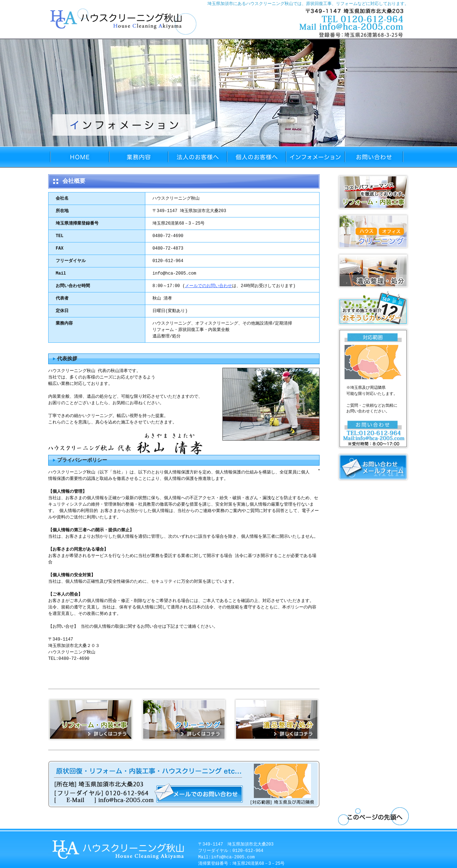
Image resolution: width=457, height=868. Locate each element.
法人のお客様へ (197, 157)
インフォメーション (315, 157)
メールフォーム (198, 793)
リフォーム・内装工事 (91, 719)
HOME (79, 157)
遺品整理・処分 (373, 270)
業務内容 (138, 157)
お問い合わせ (374, 157)
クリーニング (184, 719)
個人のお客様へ (256, 157)
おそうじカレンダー (373, 309)
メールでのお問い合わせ (209, 286)
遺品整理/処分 (277, 719)
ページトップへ (373, 816)
